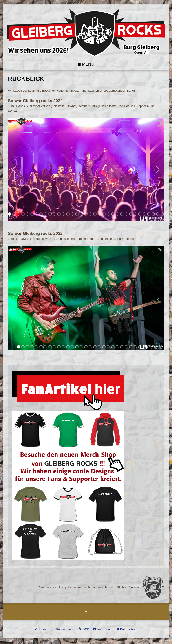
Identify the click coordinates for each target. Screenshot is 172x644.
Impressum (105, 629)
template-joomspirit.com (171, 629)
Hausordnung (65, 629)
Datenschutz (129, 629)
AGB (86, 629)
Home (43, 629)
